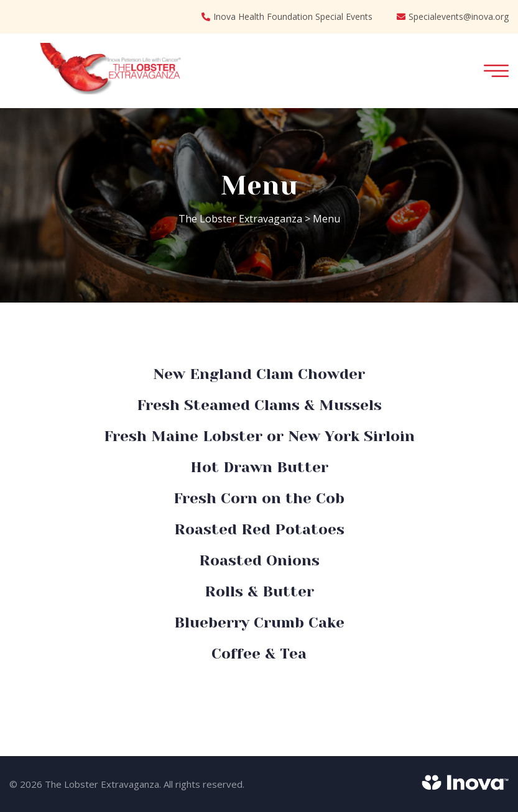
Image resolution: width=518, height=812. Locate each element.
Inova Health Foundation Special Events (287, 17)
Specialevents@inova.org (453, 17)
